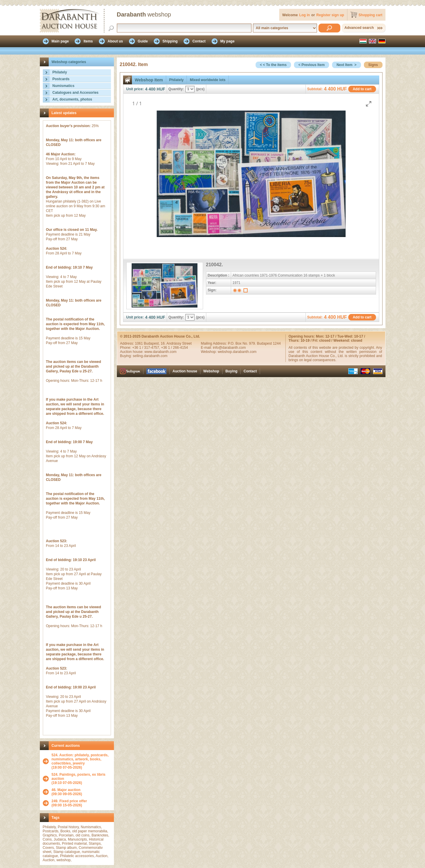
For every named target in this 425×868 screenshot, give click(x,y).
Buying (232, 371)
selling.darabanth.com (150, 356)
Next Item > (346, 65)
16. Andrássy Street (176, 343)
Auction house (185, 371)
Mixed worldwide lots (208, 80)
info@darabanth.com (229, 348)
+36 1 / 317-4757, (147, 348)
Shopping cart (371, 15)
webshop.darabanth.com (237, 352)
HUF (161, 89)
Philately (60, 72)
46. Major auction (66, 790)
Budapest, (152, 343)
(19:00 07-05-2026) (81, 761)
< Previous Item (312, 65)
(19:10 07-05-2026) (81, 779)
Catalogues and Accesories (76, 93)
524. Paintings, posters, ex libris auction (79, 777)
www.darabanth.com (160, 352)
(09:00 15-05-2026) (69, 803)
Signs (373, 65)
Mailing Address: (214, 343)
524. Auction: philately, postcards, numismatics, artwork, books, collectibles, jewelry (80, 759)
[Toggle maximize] (369, 104)
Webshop (211, 371)
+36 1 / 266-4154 (175, 348)
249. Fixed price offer (69, 801)
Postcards (61, 79)
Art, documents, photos (72, 99)
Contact (250, 371)
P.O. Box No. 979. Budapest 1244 (254, 343)
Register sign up (330, 15)
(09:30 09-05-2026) (67, 792)
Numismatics (64, 86)
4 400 (150, 89)
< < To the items (273, 65)
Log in (305, 15)
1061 (139, 343)
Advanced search (359, 28)
